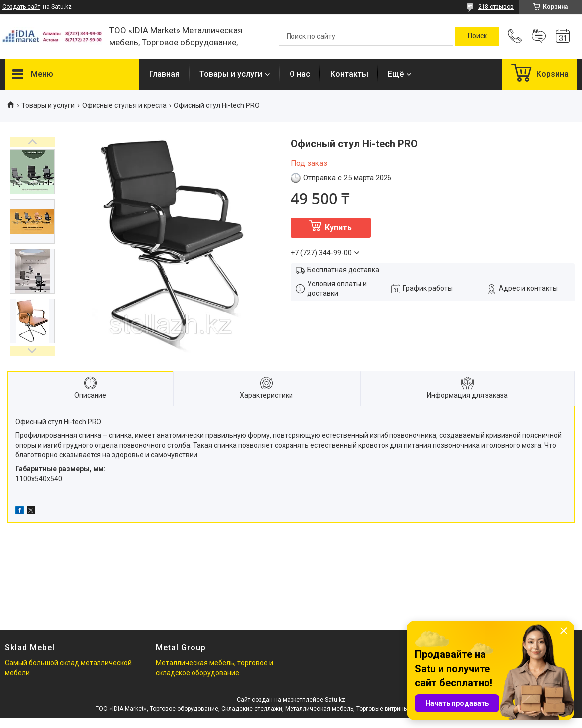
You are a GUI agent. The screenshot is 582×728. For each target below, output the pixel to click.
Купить (338, 228)
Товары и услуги (231, 74)
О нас (300, 74)
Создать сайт (21, 7)
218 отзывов (496, 7)
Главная (164, 74)
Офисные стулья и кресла (124, 105)
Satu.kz (335, 700)
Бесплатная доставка (343, 270)
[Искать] (477, 36)
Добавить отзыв (539, 36)
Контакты (349, 74)
